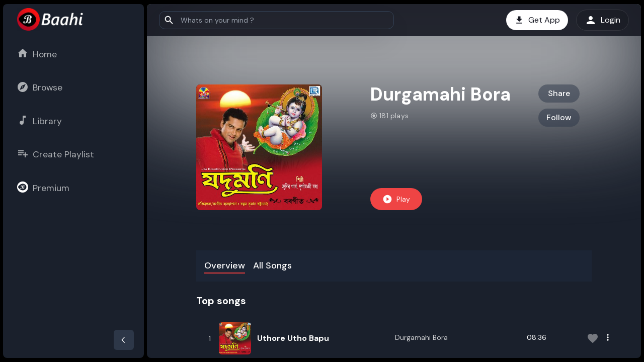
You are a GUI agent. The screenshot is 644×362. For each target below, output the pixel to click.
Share (559, 93)
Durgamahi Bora (421, 337)
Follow (559, 117)
